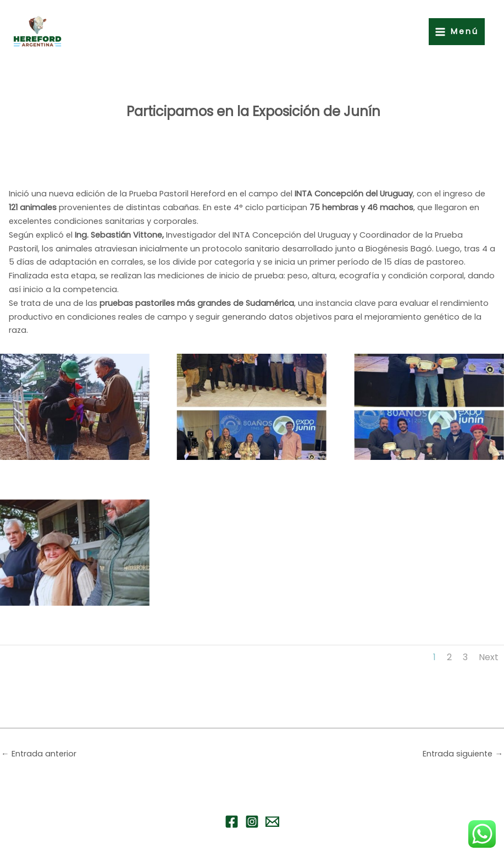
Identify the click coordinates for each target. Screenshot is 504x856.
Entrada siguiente (463, 754)
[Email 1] (272, 822)
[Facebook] (232, 822)
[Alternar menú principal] (457, 32)
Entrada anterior (39, 754)
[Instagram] (252, 822)
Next (489, 657)
